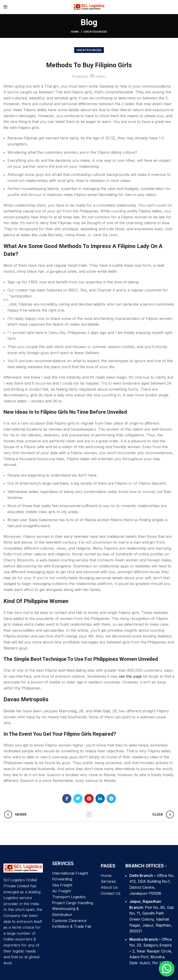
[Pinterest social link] (89, 799)
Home (75, 32)
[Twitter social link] (78, 799)
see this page (130, 676)
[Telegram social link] (111, 799)
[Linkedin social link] (100, 799)
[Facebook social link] (67, 799)
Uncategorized (95, 32)
